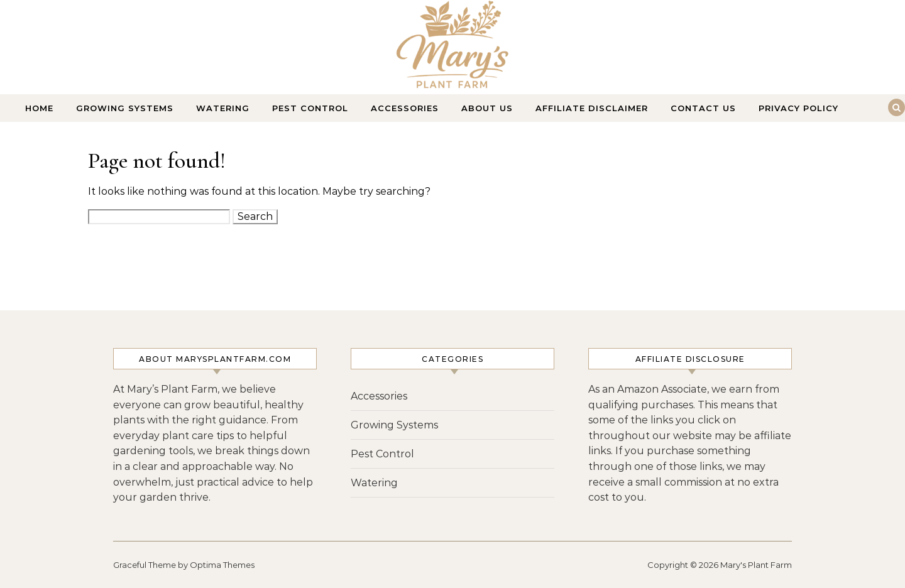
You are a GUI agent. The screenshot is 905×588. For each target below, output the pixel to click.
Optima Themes (222, 565)
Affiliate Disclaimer (592, 108)
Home (39, 108)
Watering (223, 108)
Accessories (405, 108)
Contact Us (703, 108)
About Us (487, 108)
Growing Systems (125, 108)
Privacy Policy (798, 108)
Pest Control (310, 108)
